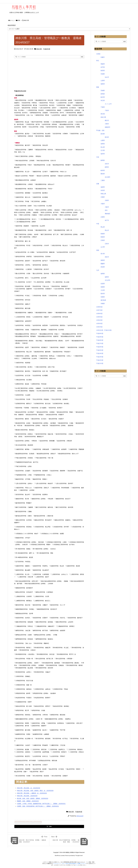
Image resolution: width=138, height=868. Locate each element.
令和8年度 (99, 307)
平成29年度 (100, 337)
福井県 (103, 154)
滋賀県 (103, 187)
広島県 (103, 240)
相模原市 (108, 127)
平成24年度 (100, 353)
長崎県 (103, 287)
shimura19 (80, 816)
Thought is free (79, 856)
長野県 (103, 144)
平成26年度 (47, 49)
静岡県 (103, 160)
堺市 (106, 210)
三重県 (103, 180)
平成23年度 (100, 357)
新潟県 (103, 134)
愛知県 (103, 174)
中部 (98, 157)
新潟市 (107, 137)
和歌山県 (103, 194)
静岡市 (107, 167)
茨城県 (103, 90)
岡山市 (107, 230)
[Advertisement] (30, 74)
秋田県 (103, 71)
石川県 (103, 150)
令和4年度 (99, 320)
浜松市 (107, 164)
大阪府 (103, 204)
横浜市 (107, 120)
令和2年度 (99, 327)
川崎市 (107, 124)
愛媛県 (103, 264)
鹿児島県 (103, 300)
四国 (98, 250)
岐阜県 (103, 170)
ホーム (12, 20)
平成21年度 (100, 363)
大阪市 (107, 207)
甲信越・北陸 (100, 130)
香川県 (103, 254)
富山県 (103, 147)
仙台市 (107, 77)
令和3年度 (99, 323)
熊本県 (103, 294)
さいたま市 (108, 104)
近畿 (98, 184)
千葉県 (103, 107)
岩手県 (103, 67)
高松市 (107, 257)
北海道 (98, 54)
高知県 (103, 267)
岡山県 (103, 227)
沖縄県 (103, 304)
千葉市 (107, 110)
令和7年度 (99, 310)
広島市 (107, 244)
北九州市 (108, 280)
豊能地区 (108, 214)
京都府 (103, 197)
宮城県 (103, 74)
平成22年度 (100, 360)
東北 (98, 61)
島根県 (103, 234)
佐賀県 (103, 284)
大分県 (103, 290)
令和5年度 (99, 317)
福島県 (103, 84)
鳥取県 (103, 237)
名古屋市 (108, 177)
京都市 (107, 200)
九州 (98, 270)
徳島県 (103, 260)
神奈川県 (26, 20)
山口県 (103, 247)
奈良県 (103, 190)
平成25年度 (100, 350)
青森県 (103, 64)
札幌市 (103, 57)
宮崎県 (103, 297)
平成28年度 (100, 340)
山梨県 (103, 140)
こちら (77, 865)
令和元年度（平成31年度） (104, 330)
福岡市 (107, 277)
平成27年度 (100, 343)
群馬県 (103, 94)
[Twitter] (49, 826)
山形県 (103, 81)
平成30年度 (100, 333)
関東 (19, 20)
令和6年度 (99, 314)
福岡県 (103, 274)
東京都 (103, 114)
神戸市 (107, 220)
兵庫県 (103, 217)
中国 (98, 224)
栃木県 (103, 97)
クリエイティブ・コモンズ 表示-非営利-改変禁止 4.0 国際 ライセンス (70, 863)
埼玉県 (103, 100)
